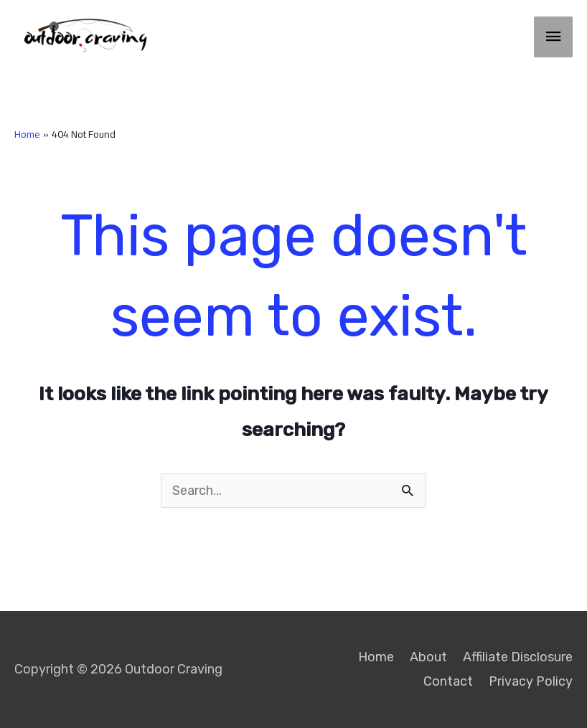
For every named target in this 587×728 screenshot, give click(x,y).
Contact (448, 681)
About (428, 657)
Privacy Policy (531, 681)
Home (376, 657)
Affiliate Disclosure (518, 657)
